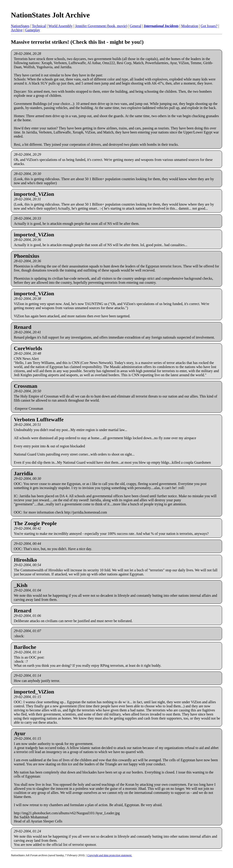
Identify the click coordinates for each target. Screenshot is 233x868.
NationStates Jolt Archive (50, 15)
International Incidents (161, 26)
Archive (17, 30)
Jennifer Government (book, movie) (101, 26)
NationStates (20, 26)
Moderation (190, 26)
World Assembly (61, 26)
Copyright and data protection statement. (110, 855)
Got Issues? (209, 26)
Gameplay (33, 30)
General (136, 26)
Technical (39, 26)
